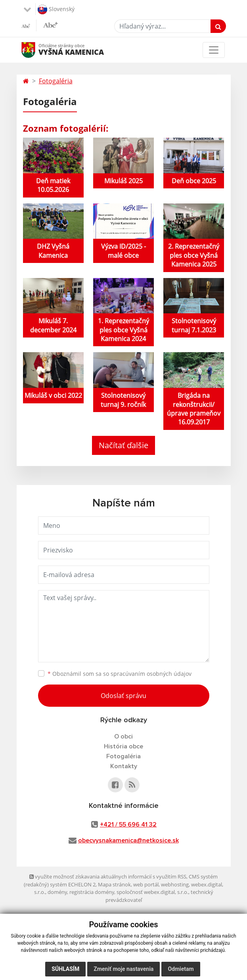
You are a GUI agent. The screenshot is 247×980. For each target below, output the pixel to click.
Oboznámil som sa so (120, 674)
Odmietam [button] (181, 969)
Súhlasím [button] (65, 969)
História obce (123, 746)
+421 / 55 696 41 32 (128, 825)
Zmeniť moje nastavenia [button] (123, 969)
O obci (123, 736)
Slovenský (56, 10)
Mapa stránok (114, 884)
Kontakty (124, 766)
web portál (146, 884)
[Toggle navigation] (214, 50)
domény (57, 892)
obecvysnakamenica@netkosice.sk (128, 840)
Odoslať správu (123, 696)
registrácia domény (92, 892)
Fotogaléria (56, 81)
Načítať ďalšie (123, 445)
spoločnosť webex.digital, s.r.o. (152, 892)
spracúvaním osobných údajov (151, 674)
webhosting (175, 884)
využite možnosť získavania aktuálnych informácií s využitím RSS (108, 876)
